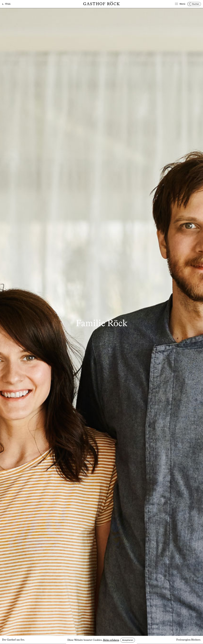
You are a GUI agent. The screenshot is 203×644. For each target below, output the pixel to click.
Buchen (196, 4)
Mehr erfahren (111, 640)
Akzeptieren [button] (128, 640)
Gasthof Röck (102, 4)
